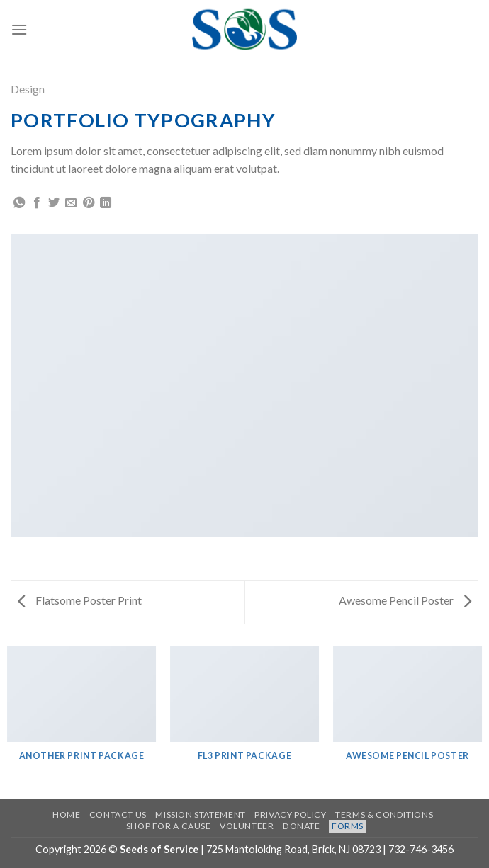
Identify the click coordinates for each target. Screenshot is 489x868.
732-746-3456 (421, 849)
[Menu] (19, 29)
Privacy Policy (291, 815)
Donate (302, 826)
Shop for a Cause (169, 826)
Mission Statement (200, 815)
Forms (348, 826)
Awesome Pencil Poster (405, 600)
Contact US (118, 815)
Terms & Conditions (384, 815)
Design (28, 89)
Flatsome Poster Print (80, 600)
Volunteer (247, 826)
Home (66, 815)
